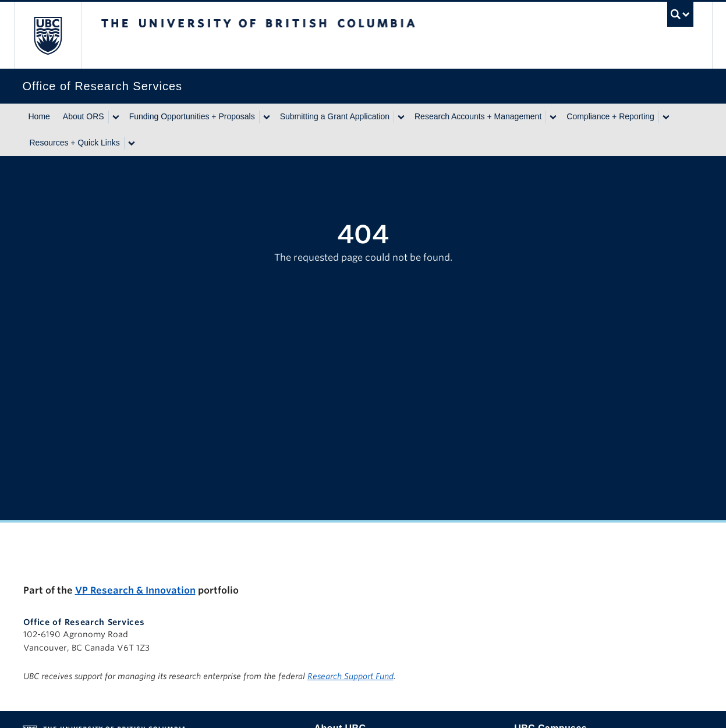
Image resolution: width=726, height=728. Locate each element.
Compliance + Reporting (610, 116)
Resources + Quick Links (75, 143)
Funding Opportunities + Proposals (192, 116)
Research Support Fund (350, 676)
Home (39, 116)
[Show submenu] (115, 117)
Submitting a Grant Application (335, 116)
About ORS (84, 116)
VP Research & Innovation (135, 590)
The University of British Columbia (47, 35)
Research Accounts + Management (478, 116)
